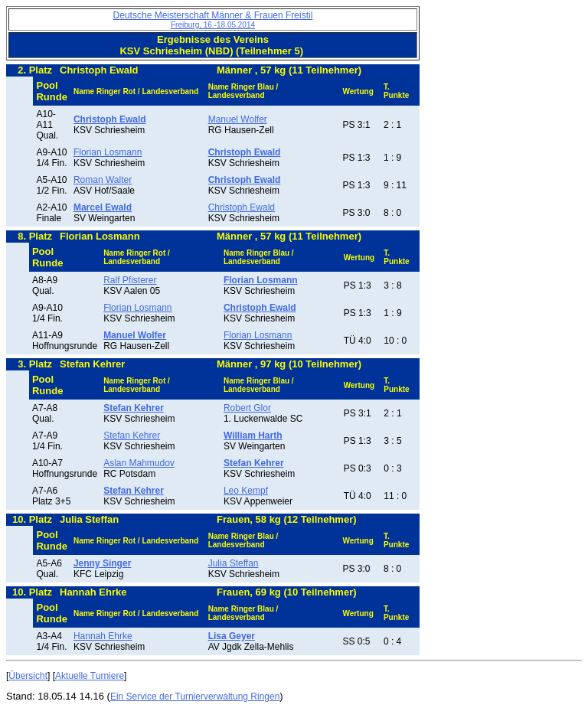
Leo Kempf (246, 491)
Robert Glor (247, 408)
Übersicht (28, 676)
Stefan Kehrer (132, 436)
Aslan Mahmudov (139, 463)
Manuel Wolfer (238, 119)
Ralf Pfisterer (130, 280)
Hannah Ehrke (103, 636)
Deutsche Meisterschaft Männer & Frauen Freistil (213, 20)
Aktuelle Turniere (90, 676)
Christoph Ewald (242, 207)
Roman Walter (103, 180)
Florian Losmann (108, 152)
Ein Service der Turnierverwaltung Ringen (195, 697)
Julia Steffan (234, 563)
